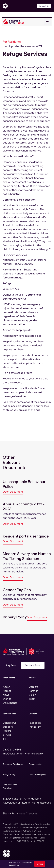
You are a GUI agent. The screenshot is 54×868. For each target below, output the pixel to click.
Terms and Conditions (13, 764)
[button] (48, 22)
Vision (33, 695)
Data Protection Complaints (10, 786)
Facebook (35, 723)
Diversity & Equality (38, 774)
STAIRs (7, 735)
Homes (7, 691)
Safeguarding (9, 774)
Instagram (35, 727)
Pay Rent (11, 665)
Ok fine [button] (40, 864)
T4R (5, 739)
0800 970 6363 (12, 750)
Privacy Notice (35, 764)
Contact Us (44, 6)
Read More (14, 865)
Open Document (13, 492)
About (7, 687)
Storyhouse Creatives (24, 814)
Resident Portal (33, 665)
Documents (10, 703)
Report (7, 731)
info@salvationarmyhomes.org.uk (23, 754)
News (6, 695)
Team (32, 699)
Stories (7, 699)
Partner (33, 691)
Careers (34, 687)
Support (8, 727)
